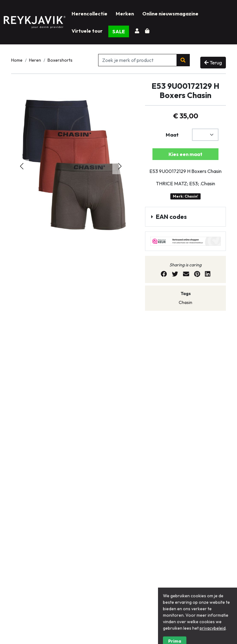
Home (17, 60)
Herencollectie (89, 14)
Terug (213, 63)
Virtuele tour (87, 31)
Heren (35, 60)
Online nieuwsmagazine (170, 14)
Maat (172, 135)
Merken (125, 14)
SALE (119, 31)
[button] (120, 167)
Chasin (185, 302)
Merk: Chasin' (185, 196)
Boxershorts (60, 60)
